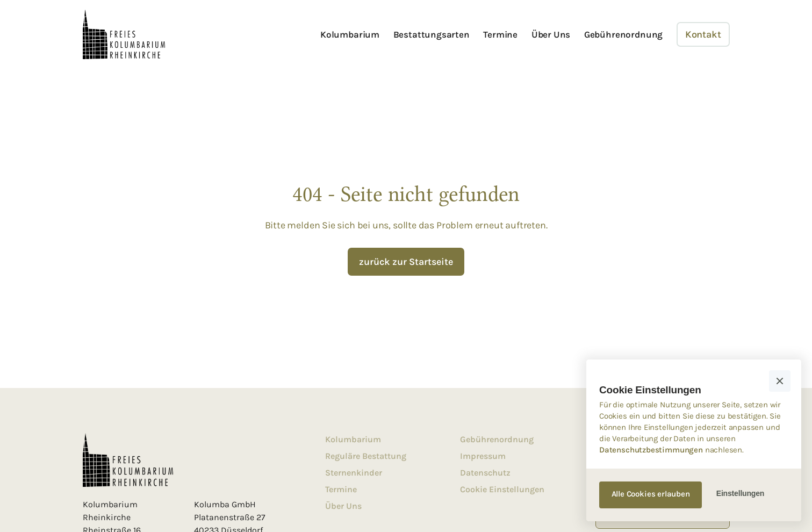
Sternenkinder (354, 473)
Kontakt (703, 34)
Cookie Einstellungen (502, 489)
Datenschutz (485, 473)
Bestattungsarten (432, 34)
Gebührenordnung (623, 34)
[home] (124, 34)
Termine (500, 34)
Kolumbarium (350, 34)
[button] (780, 381)
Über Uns (551, 34)
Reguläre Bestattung (366, 456)
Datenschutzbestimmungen (651, 450)
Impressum (483, 456)
